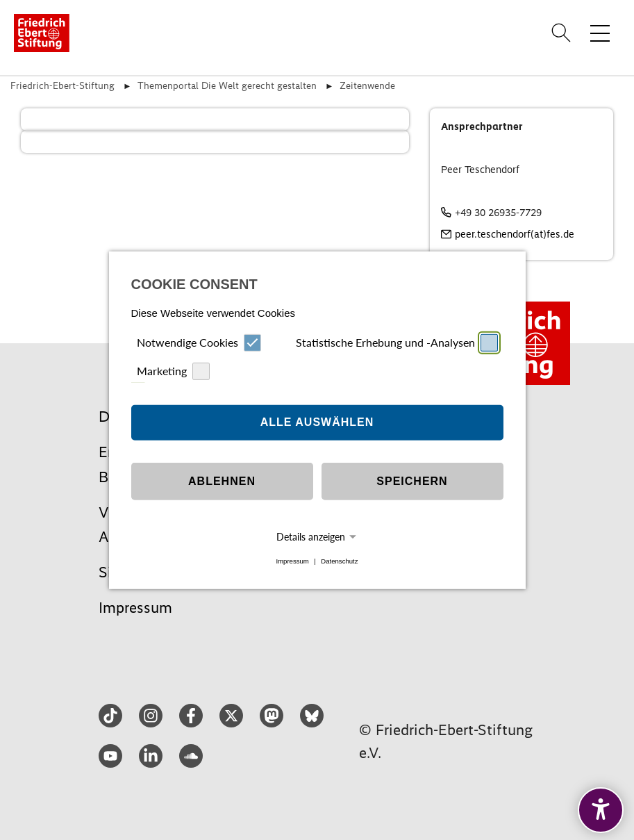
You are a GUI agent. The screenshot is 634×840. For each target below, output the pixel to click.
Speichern (412, 481)
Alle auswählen (317, 422)
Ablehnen (222, 481)
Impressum (292, 561)
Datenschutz (339, 561)
